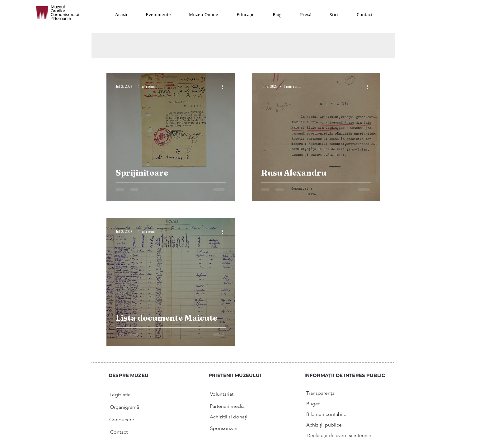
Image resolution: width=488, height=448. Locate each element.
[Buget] (313, 404)
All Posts (144, 46)
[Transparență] (320, 393)
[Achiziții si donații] (229, 417)
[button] (158, 14)
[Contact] (119, 432)
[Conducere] (122, 420)
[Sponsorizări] (224, 428)
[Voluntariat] (222, 394)
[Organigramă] (124, 407)
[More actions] (225, 87)
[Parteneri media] (227, 406)
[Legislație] (120, 395)
